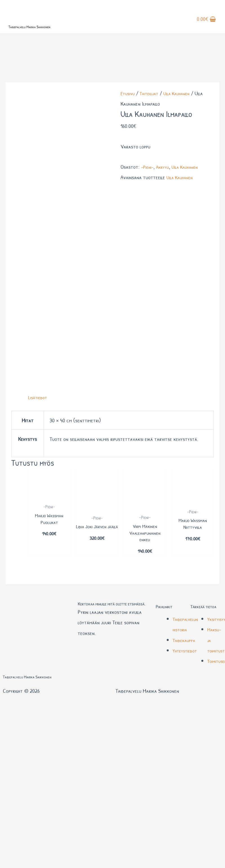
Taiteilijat (152, 115)
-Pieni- (148, 188)
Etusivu (128, 115)
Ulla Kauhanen (182, 115)
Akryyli (165, 188)
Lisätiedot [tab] (39, 209)
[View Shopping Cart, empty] (207, 25)
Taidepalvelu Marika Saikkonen (49, 36)
